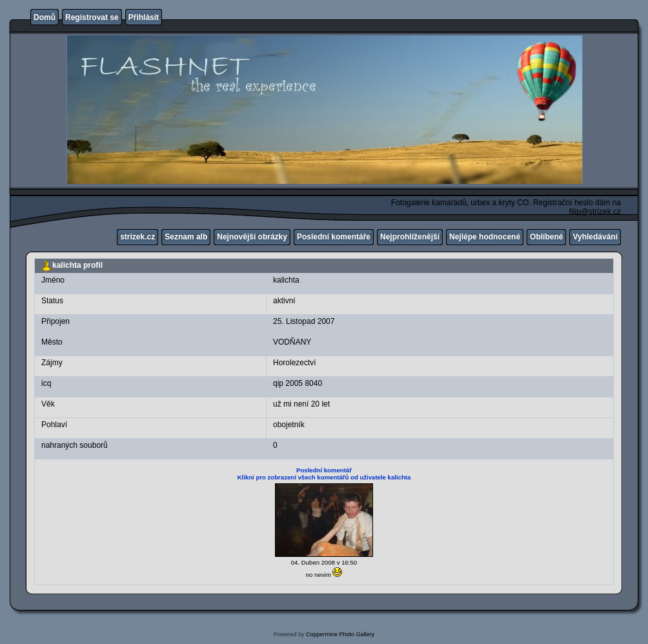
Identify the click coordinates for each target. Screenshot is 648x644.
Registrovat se (92, 17)
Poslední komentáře (334, 237)
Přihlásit (144, 17)
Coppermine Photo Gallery (340, 634)
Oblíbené (546, 237)
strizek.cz (137, 237)
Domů (45, 17)
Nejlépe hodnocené (485, 237)
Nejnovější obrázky (252, 237)
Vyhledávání (595, 237)
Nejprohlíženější (410, 237)
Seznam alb (186, 237)
